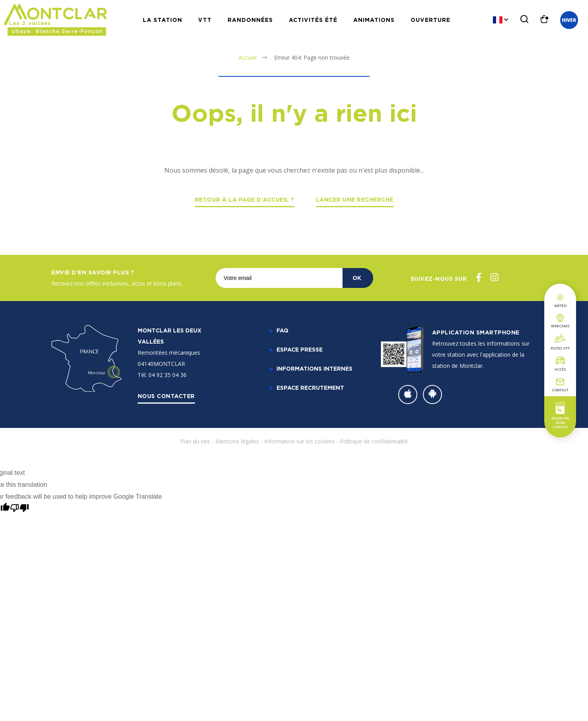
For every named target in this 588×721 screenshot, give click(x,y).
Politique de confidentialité (374, 441)
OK (357, 278)
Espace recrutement (310, 388)
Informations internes (314, 368)
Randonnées (250, 20)
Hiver (569, 20)
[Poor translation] (19, 508)
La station (163, 20)
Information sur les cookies (299, 441)
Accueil (248, 57)
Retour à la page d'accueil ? (245, 199)
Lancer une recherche (355, 199)
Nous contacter (166, 396)
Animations (374, 20)
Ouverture (430, 20)
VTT (205, 20)
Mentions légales (237, 441)
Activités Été (313, 20)
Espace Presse (300, 349)
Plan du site (195, 441)
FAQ (282, 330)
